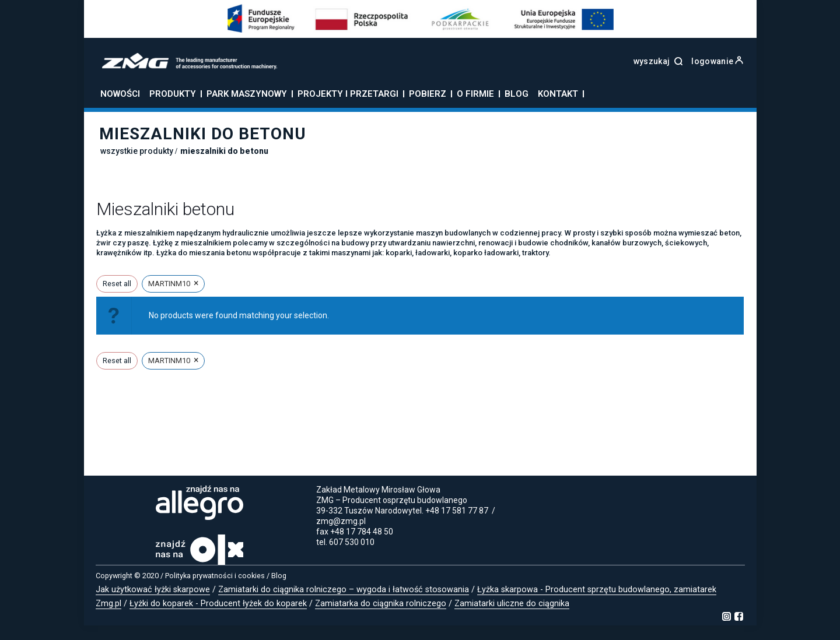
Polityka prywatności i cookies (215, 576)
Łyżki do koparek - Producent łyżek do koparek (218, 604)
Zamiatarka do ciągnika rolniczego (381, 604)
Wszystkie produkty (137, 151)
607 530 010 (352, 542)
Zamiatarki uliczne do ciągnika (512, 604)
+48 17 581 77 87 (457, 511)
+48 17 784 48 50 (362, 532)
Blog (279, 576)
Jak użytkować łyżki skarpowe (153, 590)
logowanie (717, 61)
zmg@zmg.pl (341, 521)
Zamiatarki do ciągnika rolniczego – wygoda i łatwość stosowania (344, 590)
